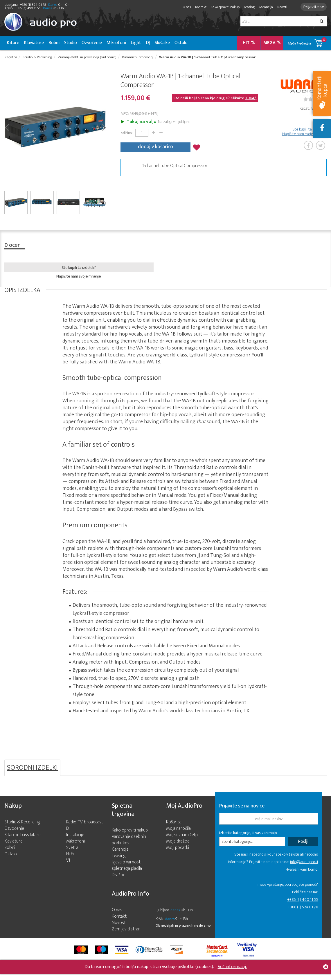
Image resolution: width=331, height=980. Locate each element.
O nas (184, 7)
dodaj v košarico (155, 147)
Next (104, 128)
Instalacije (75, 836)
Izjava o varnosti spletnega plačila (127, 866)
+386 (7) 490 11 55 (303, 901)
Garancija (263, 7)
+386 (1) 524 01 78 (303, 908)
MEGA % (272, 43)
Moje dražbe (178, 842)
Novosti (280, 7)
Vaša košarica (307, 42)
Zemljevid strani (127, 930)
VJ (68, 862)
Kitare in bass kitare (23, 836)
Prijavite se (312, 7)
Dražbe (119, 876)
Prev (7, 128)
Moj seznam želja (182, 836)
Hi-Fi (70, 855)
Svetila (72, 849)
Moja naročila (178, 830)
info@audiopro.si (304, 863)
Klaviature (34, 43)
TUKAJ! (251, 99)
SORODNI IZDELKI (32, 769)
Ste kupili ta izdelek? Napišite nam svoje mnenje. (304, 133)
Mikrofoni (116, 43)
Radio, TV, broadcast (85, 823)
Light (136, 43)
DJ (148, 43)
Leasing (247, 7)
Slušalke (162, 43)
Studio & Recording (22, 823)
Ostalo (181, 43)
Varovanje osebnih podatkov (129, 841)
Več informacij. (232, 967)
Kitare (13, 43)
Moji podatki (178, 849)
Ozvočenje (92, 43)
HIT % (249, 43)
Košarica (174, 823)
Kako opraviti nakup (223, 7)
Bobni (54, 43)
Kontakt (198, 7)
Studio (71, 43)
